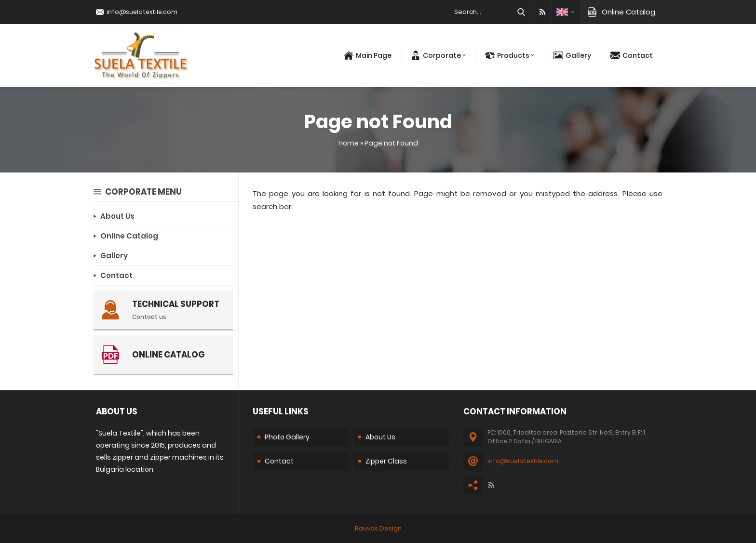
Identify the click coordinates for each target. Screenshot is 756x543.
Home (349, 143)
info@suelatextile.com (142, 12)
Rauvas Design (378, 528)
